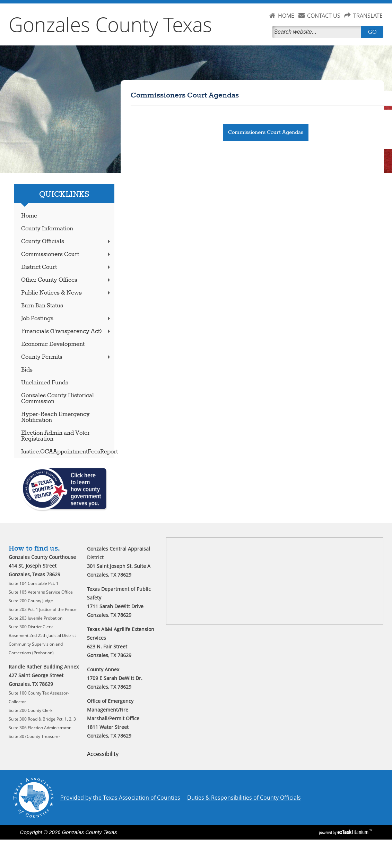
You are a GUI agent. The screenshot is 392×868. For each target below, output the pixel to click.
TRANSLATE (368, 16)
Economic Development (53, 344)
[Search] (318, 32)
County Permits (67, 357)
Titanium (353, 832)
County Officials (67, 242)
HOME (286, 16)
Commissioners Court (67, 254)
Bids (27, 370)
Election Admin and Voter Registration (55, 436)
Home (29, 216)
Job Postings (67, 319)
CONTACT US (324, 16)
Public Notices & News (67, 293)
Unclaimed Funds (45, 383)
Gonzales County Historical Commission (58, 399)
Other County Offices (67, 280)
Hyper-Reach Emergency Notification (55, 417)
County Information (47, 229)
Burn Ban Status (42, 306)
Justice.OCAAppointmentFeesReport (68, 452)
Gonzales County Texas (110, 24)
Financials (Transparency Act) (67, 331)
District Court (67, 267)
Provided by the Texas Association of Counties (120, 798)
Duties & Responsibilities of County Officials (244, 798)
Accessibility (103, 754)
